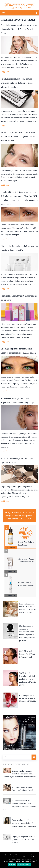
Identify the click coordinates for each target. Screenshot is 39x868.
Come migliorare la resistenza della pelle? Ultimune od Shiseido (28, 698)
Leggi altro (5, 72)
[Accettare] (36, 860)
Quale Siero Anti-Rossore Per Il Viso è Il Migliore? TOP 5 (27, 654)
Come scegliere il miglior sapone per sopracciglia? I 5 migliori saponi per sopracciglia (24, 823)
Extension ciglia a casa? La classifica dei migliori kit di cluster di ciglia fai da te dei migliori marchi (18, 137)
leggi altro (11, 547)
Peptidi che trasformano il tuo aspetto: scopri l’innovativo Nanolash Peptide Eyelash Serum (19, 29)
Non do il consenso (24, 864)
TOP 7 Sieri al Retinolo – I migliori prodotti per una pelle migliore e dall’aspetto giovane (28, 679)
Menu (3, 13)
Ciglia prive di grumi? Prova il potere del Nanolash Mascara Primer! (24, 839)
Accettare (12, 864)
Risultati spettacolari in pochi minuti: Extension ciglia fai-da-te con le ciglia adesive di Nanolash (17, 83)
